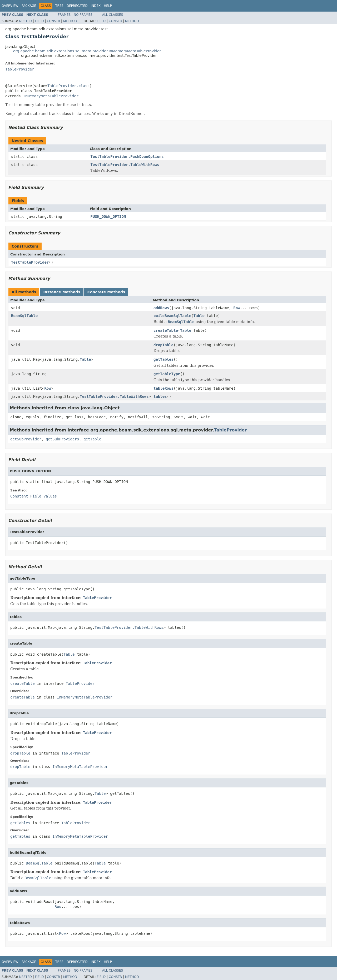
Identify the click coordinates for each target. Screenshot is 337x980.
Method (70, 21)
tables (160, 396)
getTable (92, 439)
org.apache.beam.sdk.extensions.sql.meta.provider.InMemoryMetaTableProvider (87, 51)
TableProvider (20, 69)
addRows (161, 308)
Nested (25, 21)
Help (108, 6)
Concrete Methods (106, 292)
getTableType (167, 374)
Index (96, 6)
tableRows (163, 388)
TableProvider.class (68, 86)
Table (199, 316)
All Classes (113, 15)
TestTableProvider (30, 262)
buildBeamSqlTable (172, 316)
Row (237, 308)
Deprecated (77, 6)
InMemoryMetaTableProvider (51, 96)
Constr (53, 21)
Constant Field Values (34, 496)
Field (39, 21)
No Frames (83, 15)
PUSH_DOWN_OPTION (108, 217)
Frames (64, 15)
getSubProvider (26, 439)
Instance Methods (62, 292)
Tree (59, 6)
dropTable (163, 345)
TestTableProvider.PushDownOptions (127, 157)
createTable (166, 330)
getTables (163, 359)
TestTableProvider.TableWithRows (125, 165)
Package (29, 6)
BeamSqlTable (24, 316)
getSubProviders (62, 439)
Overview (10, 6)
